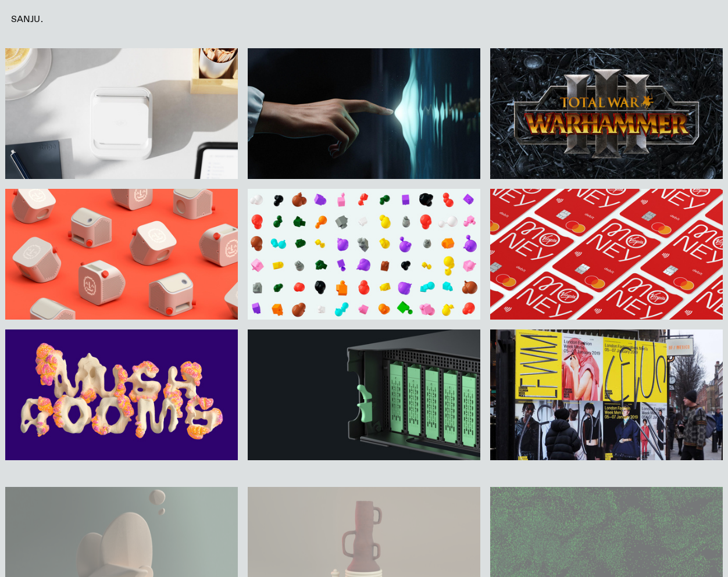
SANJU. (27, 19)
